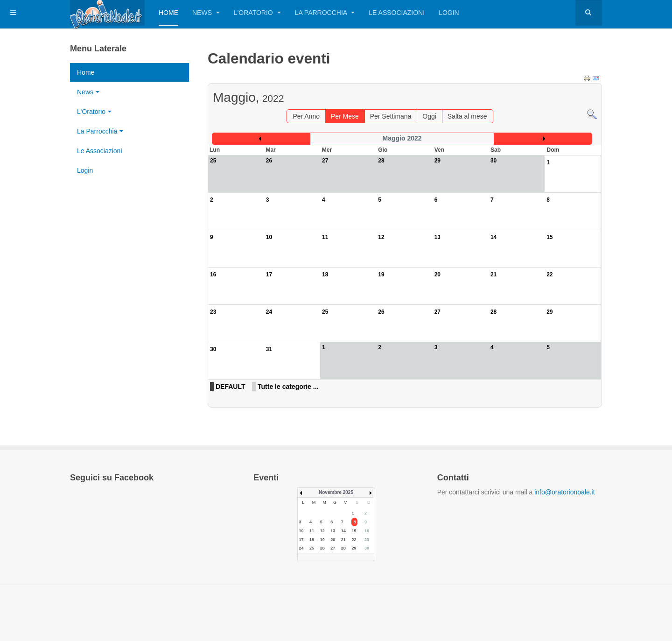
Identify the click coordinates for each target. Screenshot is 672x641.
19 (381, 275)
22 (549, 275)
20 (437, 275)
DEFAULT (231, 387)
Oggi (429, 116)
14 (493, 237)
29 (549, 312)
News (206, 13)
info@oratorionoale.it (564, 492)
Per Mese (345, 116)
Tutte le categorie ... (288, 387)
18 (325, 275)
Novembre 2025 (336, 492)
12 (381, 237)
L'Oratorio (257, 13)
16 (213, 275)
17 (269, 275)
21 (493, 275)
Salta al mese (467, 116)
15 (549, 237)
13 (437, 237)
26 (381, 312)
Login (449, 13)
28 (493, 312)
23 (213, 312)
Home (168, 13)
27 (437, 312)
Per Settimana (391, 116)
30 (213, 349)
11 (325, 237)
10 (269, 237)
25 (325, 312)
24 (269, 312)
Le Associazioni (397, 13)
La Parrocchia (325, 13)
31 (269, 349)
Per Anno (306, 116)
